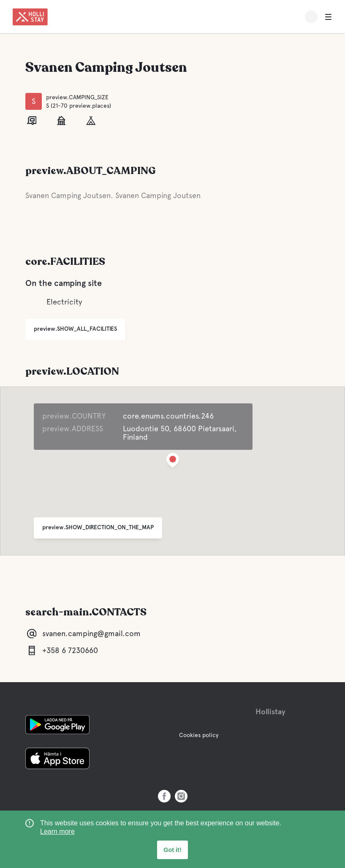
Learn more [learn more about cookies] (57, 831)
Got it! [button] (172, 850)
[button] (173, 462)
